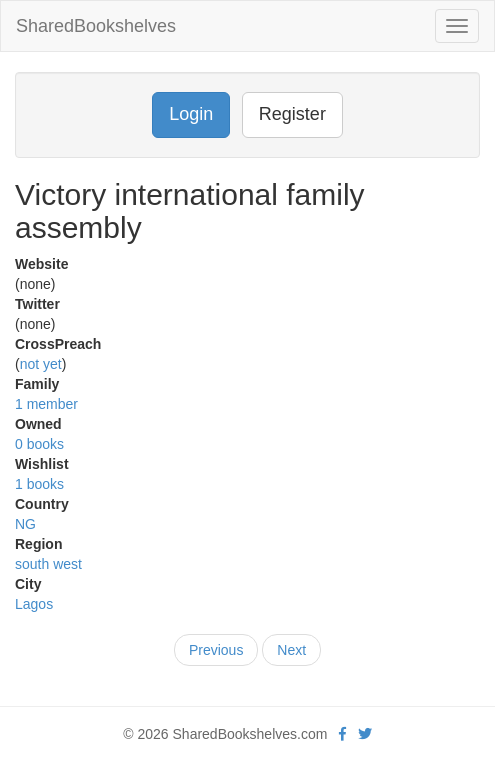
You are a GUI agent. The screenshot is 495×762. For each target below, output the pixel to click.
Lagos (34, 604)
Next (291, 650)
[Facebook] (342, 734)
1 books (39, 484)
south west (48, 564)
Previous (216, 650)
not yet (41, 364)
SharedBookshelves (96, 26)
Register (292, 114)
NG (25, 524)
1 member (46, 404)
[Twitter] (365, 734)
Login (191, 114)
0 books (39, 444)
